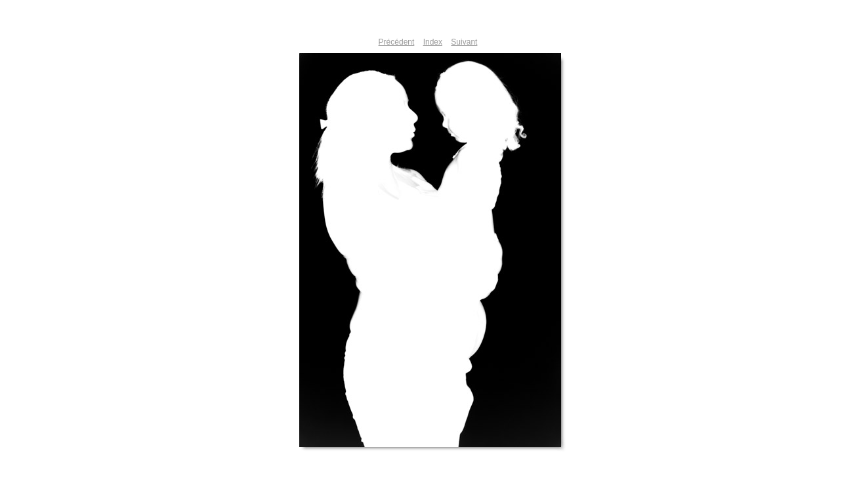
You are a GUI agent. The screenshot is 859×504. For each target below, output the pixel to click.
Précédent (397, 42)
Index (433, 42)
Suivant (464, 42)
